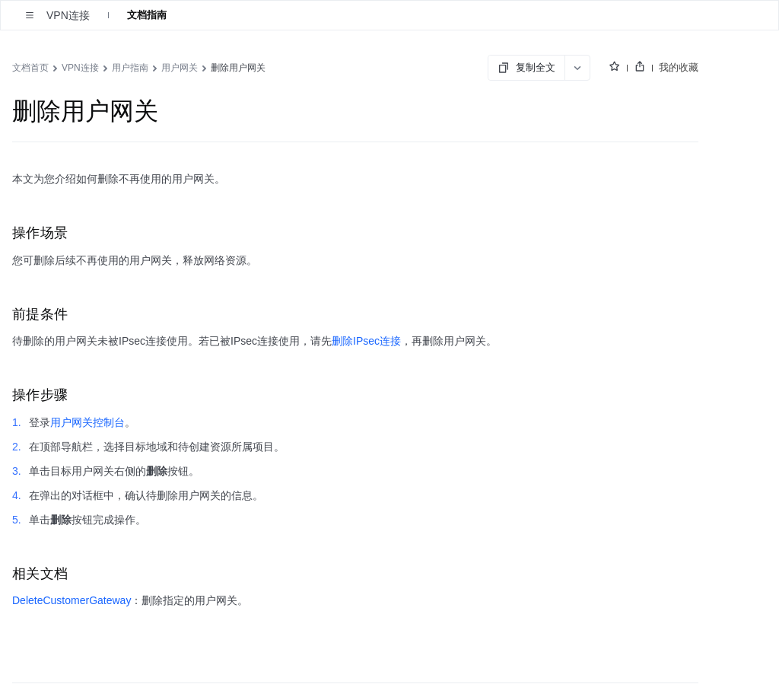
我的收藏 (679, 67)
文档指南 (147, 15)
